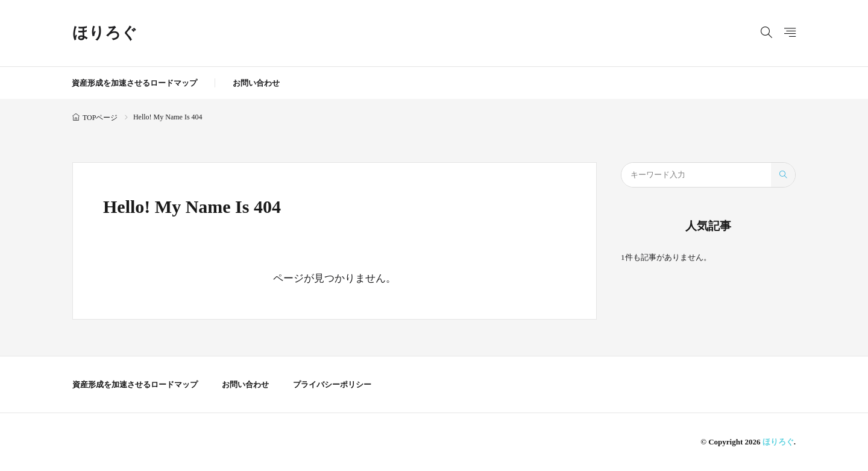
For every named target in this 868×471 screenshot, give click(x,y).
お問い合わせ (256, 83)
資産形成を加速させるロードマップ (134, 83)
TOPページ (100, 118)
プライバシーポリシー (332, 384)
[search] (783, 175)
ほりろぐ (105, 33)
